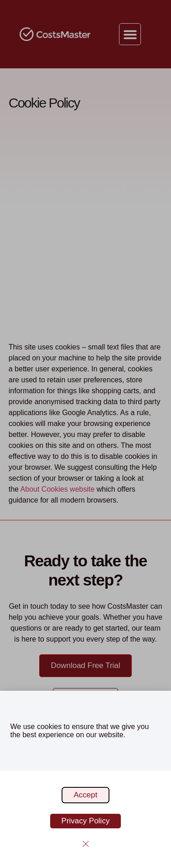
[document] (85, 434)
